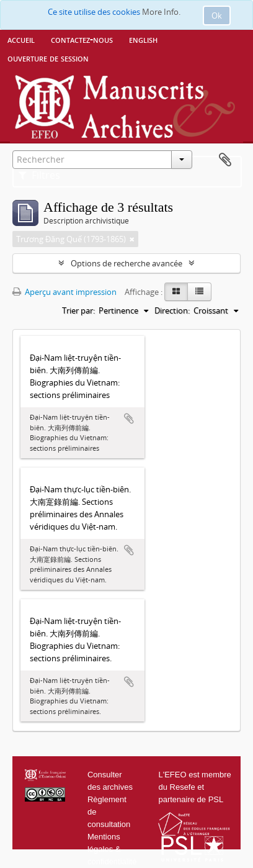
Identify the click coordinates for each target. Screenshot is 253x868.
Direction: (172, 310)
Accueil (21, 39)
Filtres (39, 175)
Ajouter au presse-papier (129, 418)
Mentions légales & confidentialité (112, 849)
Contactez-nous (82, 39)
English (143, 39)
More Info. (161, 12)
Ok (217, 16)
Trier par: (78, 310)
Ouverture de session (48, 58)
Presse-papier (225, 160)
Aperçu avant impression (64, 292)
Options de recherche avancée (126, 263)
